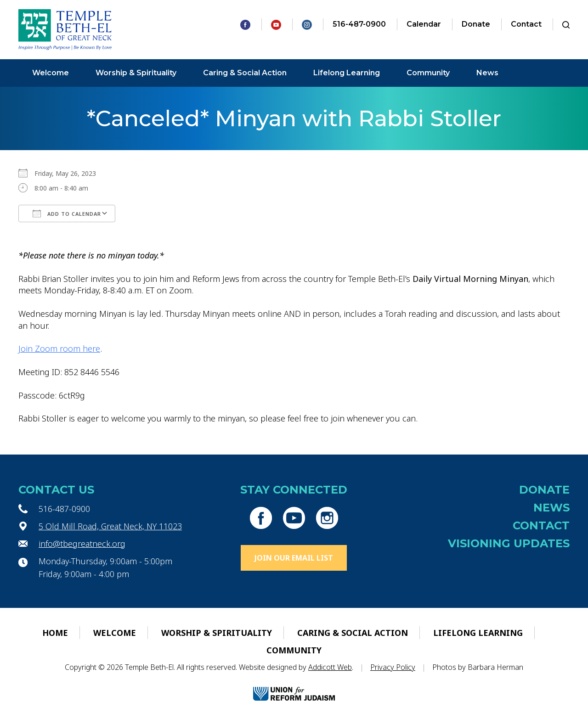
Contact (526, 24)
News (487, 73)
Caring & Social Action (245, 73)
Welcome (51, 73)
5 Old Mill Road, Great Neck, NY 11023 (110, 526)
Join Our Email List (294, 558)
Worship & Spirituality (136, 73)
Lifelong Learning (347, 73)
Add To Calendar (67, 213)
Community (428, 73)
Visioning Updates (509, 543)
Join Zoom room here (59, 348)
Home (55, 633)
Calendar (424, 24)
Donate (476, 24)
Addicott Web (330, 667)
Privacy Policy (393, 667)
